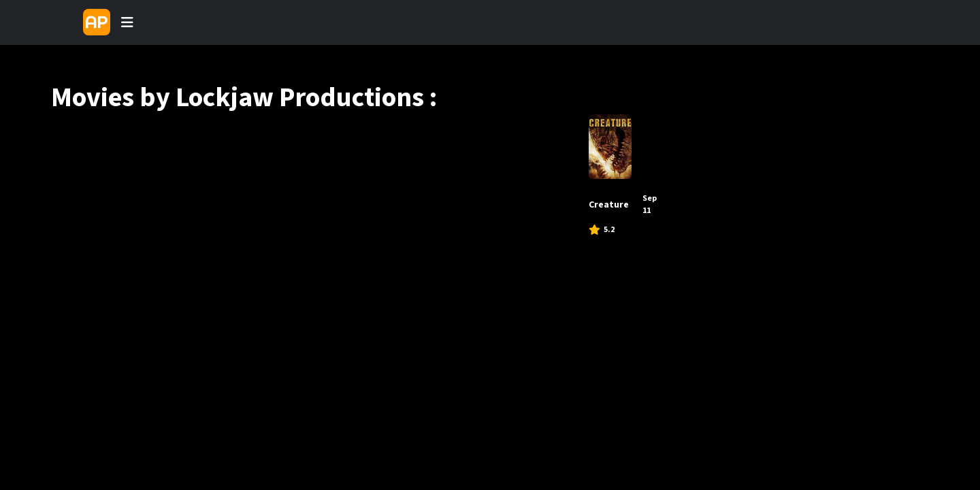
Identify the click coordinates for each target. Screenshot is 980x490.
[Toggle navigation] (127, 22)
